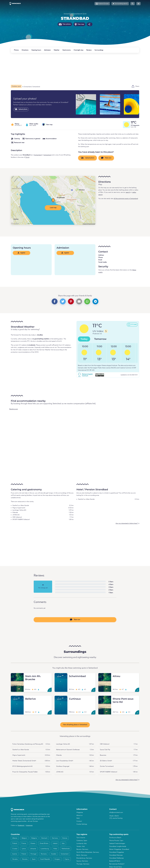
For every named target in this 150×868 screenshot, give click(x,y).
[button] (102, 4)
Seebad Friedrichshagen (117, 844)
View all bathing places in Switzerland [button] (75, 725)
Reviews (89, 50)
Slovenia (25, 859)
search (128, 192)
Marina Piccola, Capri (116, 841)
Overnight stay (78, 50)
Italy (63, 843)
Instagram (29, 825)
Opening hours (36, 50)
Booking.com (14, 409)
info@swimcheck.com (116, 812)
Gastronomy (67, 50)
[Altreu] (105, 675)
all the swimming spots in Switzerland (126, 199)
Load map (53, 208)
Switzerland (67, 14)
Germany (55, 838)
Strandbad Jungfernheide (118, 846)
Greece (33, 843)
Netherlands (66, 849)
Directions (25, 50)
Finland (15, 843)
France (24, 843)
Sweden (54, 854)
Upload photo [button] (87, 158)
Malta (55, 849)
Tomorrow (100, 339)
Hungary (57, 859)
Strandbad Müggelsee (117, 852)
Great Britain (44, 843)
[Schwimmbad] (61, 675)
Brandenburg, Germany (84, 858)
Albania (15, 838)
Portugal (33, 854)
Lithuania (33, 849)
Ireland (55, 843)
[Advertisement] (69, 69)
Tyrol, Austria (81, 838)
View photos (65, 24)
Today (84, 339)
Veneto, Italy (81, 846)
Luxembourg (45, 849)
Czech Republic (45, 859)
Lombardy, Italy (82, 844)
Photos (16, 50)
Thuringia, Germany (83, 864)
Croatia (15, 849)
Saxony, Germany (82, 861)
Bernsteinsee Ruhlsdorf (117, 864)
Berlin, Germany (82, 855)
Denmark (44, 838)
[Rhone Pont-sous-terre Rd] (105, 698)
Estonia (65, 838)
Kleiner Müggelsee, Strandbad (119, 849)
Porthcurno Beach (115, 838)
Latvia (24, 849)
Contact (79, 821)
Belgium (24, 838)
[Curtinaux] (61, 698)
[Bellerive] (17, 698)
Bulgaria (34, 838)
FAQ (78, 818)
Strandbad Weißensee (116, 858)
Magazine (80, 812)
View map (79, 24)
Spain (34, 859)
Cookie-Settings (82, 824)
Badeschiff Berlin (115, 861)
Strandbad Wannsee (116, 855)
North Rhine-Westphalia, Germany (88, 852)
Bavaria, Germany (82, 849)
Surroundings (99, 50)
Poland (24, 854)
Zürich (84, 14)
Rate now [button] (106, 158)
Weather (57, 50)
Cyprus (67, 859)
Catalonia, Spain (82, 841)
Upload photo (21, 109)
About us (79, 815)
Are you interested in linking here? (127, 523)
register (21, 253)
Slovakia (15, 859)
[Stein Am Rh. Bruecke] (17, 675)
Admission (47, 50)
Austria (15, 854)
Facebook (21, 825)
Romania (44, 854)
